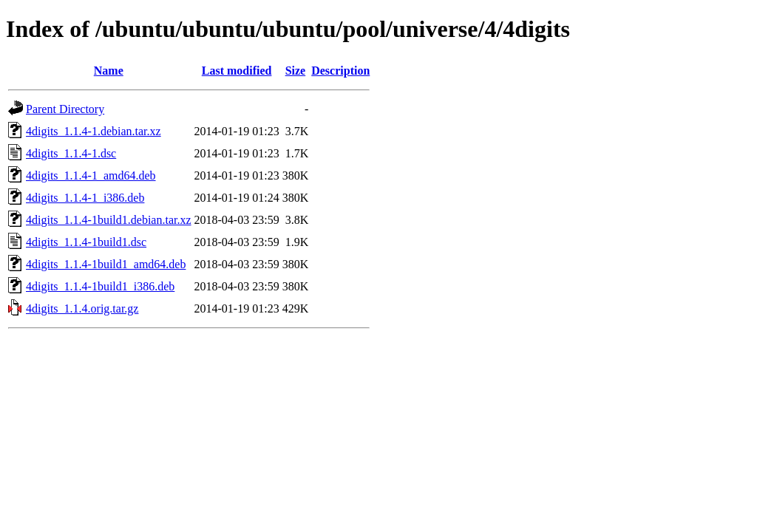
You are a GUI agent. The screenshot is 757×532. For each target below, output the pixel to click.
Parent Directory (65, 109)
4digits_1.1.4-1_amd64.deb (91, 175)
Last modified (237, 71)
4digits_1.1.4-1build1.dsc (86, 242)
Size (296, 71)
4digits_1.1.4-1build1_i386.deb (100, 286)
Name (109, 71)
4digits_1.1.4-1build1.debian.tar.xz (109, 220)
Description (340, 71)
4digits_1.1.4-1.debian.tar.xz (94, 131)
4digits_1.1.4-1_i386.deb (85, 198)
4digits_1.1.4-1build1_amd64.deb (106, 264)
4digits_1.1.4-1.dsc (71, 153)
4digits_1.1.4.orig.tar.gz (82, 308)
